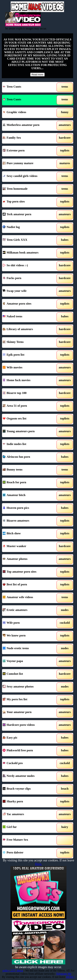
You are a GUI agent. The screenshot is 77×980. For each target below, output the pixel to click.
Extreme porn (28, 151)
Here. (38, 864)
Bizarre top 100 (28, 394)
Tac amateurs (28, 815)
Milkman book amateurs (28, 253)
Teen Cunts (28, 87)
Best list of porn (28, 585)
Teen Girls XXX (28, 240)
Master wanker (28, 547)
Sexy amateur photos (28, 687)
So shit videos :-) (28, 266)
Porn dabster (28, 853)
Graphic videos (28, 113)
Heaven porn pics (28, 508)
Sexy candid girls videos (28, 177)
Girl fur (28, 828)
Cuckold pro (28, 764)
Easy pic (28, 738)
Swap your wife (28, 291)
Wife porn (28, 623)
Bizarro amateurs (28, 521)
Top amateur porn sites (28, 572)
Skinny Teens (28, 343)
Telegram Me (64, 974)
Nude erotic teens (28, 649)
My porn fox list (28, 700)
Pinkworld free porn (28, 751)
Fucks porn (28, 279)
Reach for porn (28, 483)
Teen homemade (28, 189)
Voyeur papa (28, 662)
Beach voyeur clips (28, 789)
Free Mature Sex (28, 840)
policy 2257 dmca (13, 971)
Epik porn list (28, 355)
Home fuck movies (28, 381)
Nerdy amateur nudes (28, 776)
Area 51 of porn (28, 406)
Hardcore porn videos (28, 725)
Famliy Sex (28, 138)
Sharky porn (28, 802)
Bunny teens (28, 470)
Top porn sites (28, 202)
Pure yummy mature (28, 164)
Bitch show (28, 534)
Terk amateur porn (28, 215)
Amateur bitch (28, 496)
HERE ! (71, 977)
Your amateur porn (28, 713)
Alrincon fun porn (28, 457)
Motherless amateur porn (28, 126)
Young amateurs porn (28, 432)
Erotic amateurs (28, 611)
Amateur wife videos (28, 598)
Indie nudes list (28, 445)
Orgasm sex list (28, 419)
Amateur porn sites (28, 304)
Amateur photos (28, 559)
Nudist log (28, 228)
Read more (38, 75)
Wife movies (28, 368)
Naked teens (28, 317)
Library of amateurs (28, 330)
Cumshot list (28, 674)
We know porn (28, 636)
